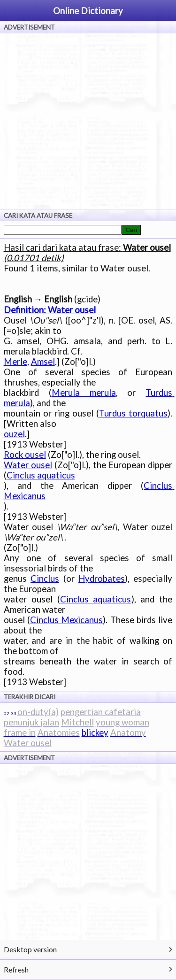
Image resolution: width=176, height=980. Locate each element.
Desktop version (30, 949)
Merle (15, 362)
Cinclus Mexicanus (66, 620)
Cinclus (45, 579)
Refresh (16, 969)
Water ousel (28, 465)
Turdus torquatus (133, 413)
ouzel (14, 434)
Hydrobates (102, 579)
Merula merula (84, 393)
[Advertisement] (88, 121)
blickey (95, 733)
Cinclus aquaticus (41, 475)
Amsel (43, 362)
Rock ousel (25, 455)
